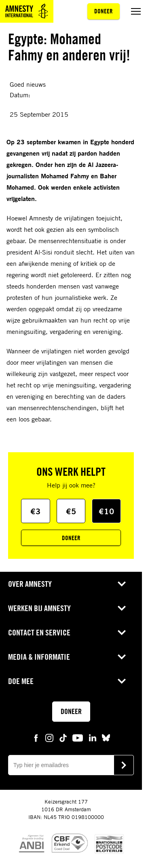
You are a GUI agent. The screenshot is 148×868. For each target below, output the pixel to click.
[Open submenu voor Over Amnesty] (122, 584)
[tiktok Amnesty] (63, 738)
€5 (71, 511)
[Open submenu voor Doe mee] (122, 681)
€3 (36, 511)
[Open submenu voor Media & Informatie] (122, 657)
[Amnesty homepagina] (27, 11)
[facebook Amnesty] (36, 738)
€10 (107, 511)
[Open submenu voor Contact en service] (122, 633)
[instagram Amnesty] (49, 738)
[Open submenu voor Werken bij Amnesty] (122, 608)
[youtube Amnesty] (78, 738)
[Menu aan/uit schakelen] (136, 11)
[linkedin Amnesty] (93, 738)
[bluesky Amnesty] (106, 738)
